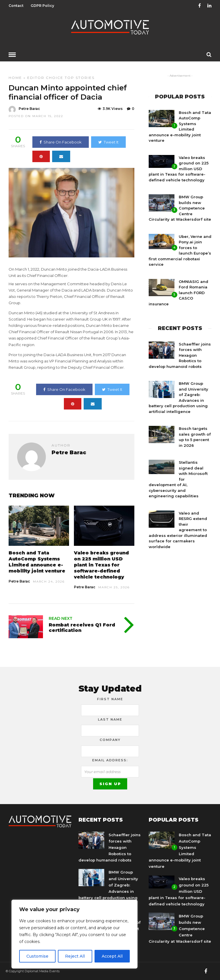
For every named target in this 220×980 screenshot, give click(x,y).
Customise (37, 956)
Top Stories (80, 77)
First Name (110, 699)
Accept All (112, 956)
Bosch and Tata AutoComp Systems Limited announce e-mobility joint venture (37, 561)
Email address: (110, 760)
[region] (74, 934)
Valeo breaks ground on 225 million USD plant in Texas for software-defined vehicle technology (101, 564)
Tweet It (108, 142)
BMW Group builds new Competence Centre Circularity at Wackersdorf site (180, 208)
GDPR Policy (42, 6)
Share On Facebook (61, 142)
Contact (16, 6)
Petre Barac (19, 581)
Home (15, 77)
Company (110, 740)
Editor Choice (45, 77)
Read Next (61, 618)
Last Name (110, 719)
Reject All (75, 956)
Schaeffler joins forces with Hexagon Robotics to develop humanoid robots (180, 355)
